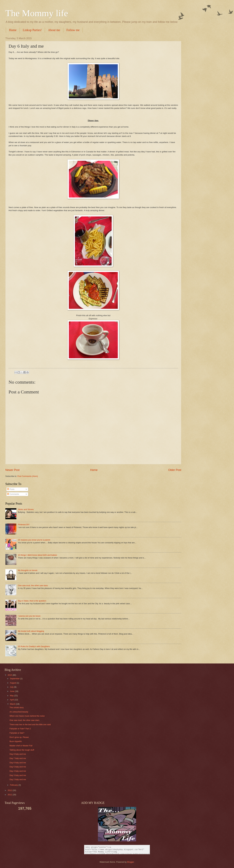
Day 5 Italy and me (18, 767)
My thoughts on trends (28, 570)
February (14, 785)
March (13, 704)
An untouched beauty (19, 712)
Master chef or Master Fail (21, 746)
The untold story (17, 707)
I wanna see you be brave (29, 616)
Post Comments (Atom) (28, 476)
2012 (10, 790)
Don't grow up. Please (19, 737)
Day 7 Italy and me (18, 758)
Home (13, 30)
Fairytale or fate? (17, 733)
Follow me (73, 30)
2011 (10, 795)
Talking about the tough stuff (22, 750)
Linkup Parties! (32, 30)
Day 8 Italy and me (18, 754)
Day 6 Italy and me (18, 763)
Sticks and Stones (26, 509)
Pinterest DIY (24, 525)
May (12, 696)
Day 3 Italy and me (18, 775)
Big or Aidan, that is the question (32, 601)
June (12, 691)
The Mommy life (37, 13)
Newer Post (12, 470)
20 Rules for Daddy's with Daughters (34, 646)
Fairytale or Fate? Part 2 (20, 729)
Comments (13, 494)
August (13, 683)
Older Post (175, 470)
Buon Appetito (16, 741)
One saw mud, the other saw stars (33, 585)
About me (54, 30)
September (15, 679)
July (12, 687)
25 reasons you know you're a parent (34, 540)
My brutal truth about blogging (31, 631)
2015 (10, 675)
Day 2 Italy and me (18, 779)
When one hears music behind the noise (27, 716)
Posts (11, 489)
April (12, 700)
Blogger (131, 862)
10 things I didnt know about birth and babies (37, 555)
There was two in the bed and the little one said (30, 724)
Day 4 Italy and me (18, 771)
